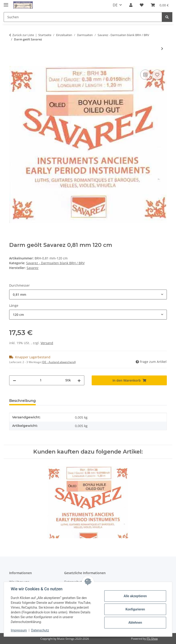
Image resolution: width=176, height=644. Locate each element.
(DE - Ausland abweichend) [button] (59, 362)
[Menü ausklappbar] (6, 3)
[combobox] (88, 294)
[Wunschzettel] (142, 5)
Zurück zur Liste (23, 35)
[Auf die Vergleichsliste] (145, 75)
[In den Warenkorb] (13, 63)
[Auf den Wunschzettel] (157, 75)
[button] (131, 5)
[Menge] (41, 380)
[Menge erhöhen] (79, 380)
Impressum (19, 630)
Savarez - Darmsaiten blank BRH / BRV (55, 263)
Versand (47, 343)
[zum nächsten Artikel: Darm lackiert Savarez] (162, 49)
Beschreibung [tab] (22, 401)
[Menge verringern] (14, 380)
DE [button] (115, 5)
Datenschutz (41, 630)
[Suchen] (83, 17)
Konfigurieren (135, 609)
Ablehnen (135, 623)
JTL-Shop (152, 639)
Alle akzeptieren (135, 596)
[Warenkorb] (160, 5)
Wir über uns (19, 582)
